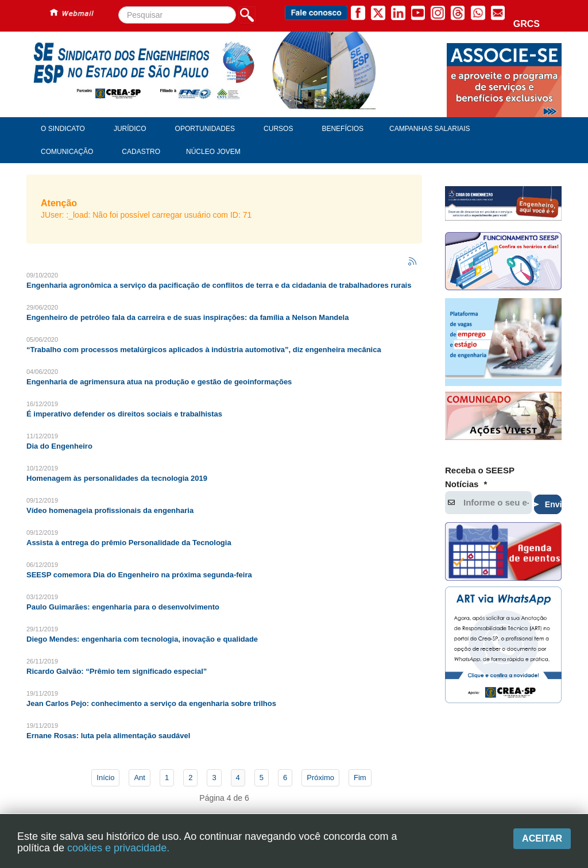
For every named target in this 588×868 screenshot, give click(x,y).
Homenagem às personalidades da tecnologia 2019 (117, 478)
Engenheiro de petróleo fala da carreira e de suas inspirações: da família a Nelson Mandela (187, 317)
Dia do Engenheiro (59, 446)
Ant (140, 778)
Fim (360, 778)
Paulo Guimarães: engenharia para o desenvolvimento (123, 607)
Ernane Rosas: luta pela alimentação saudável (108, 736)
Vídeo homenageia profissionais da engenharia (110, 510)
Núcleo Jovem (213, 152)
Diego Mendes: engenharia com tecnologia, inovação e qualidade (142, 639)
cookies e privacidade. (118, 848)
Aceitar (542, 838)
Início (105, 778)
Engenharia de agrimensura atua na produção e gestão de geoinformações (159, 382)
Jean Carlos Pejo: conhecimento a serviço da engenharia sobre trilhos (151, 703)
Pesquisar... (119, 7)
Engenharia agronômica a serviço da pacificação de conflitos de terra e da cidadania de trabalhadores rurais (219, 285)
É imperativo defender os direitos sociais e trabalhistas (124, 414)
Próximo (320, 778)
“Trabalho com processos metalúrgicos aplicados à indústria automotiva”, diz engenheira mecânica (204, 350)
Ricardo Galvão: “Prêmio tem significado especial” (117, 671)
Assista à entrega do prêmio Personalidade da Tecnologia (129, 543)
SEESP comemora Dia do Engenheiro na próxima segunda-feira (139, 575)
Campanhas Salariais (430, 129)
